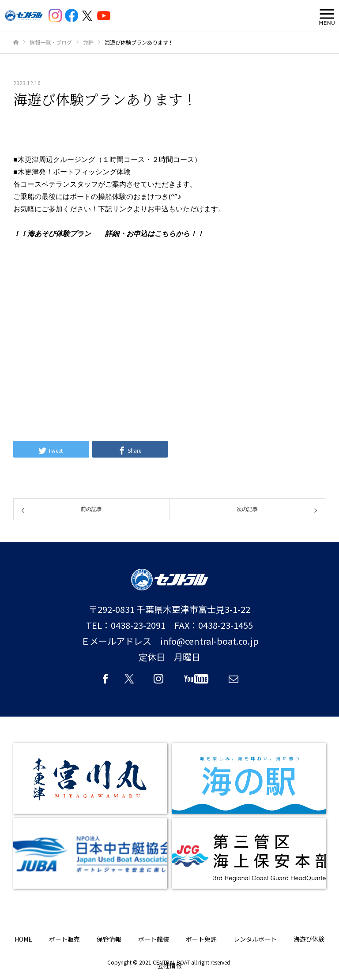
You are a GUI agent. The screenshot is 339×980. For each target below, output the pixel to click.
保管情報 (109, 939)
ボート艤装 (154, 939)
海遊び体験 (309, 939)
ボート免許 (201, 939)
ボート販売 (64, 939)
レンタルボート (255, 939)
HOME (23, 939)
